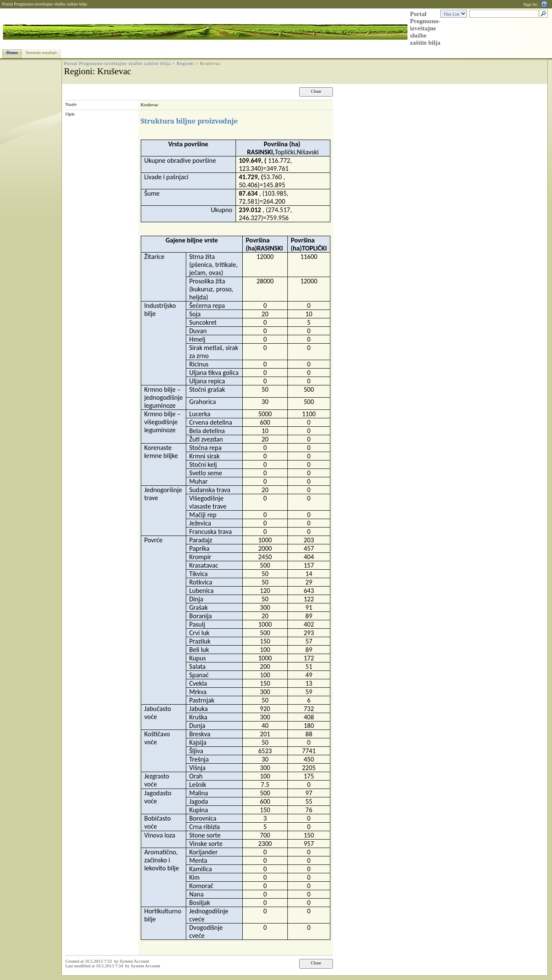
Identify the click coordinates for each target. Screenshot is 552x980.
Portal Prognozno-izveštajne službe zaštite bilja (45, 4)
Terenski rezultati (41, 52)
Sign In (530, 4)
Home (12, 52)
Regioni (186, 63)
